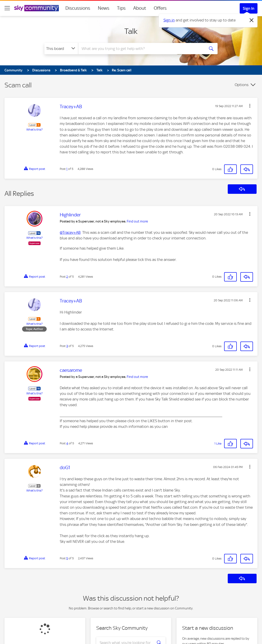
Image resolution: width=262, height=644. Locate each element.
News (104, 8)
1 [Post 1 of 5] (67, 169)
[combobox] (141, 49)
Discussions (78, 8)
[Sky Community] (37, 8)
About (140, 8)
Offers (160, 8)
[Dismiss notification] (252, 20)
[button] (250, 106)
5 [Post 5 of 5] (67, 558)
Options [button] (242, 85)
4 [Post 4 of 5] (67, 443)
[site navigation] (7, 8)
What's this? (34, 130)
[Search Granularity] (61, 49)
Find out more (137, 221)
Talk (131, 31)
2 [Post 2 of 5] (67, 277)
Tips (121, 8)
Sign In (249, 8)
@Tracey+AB (70, 232)
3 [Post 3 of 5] (67, 346)
